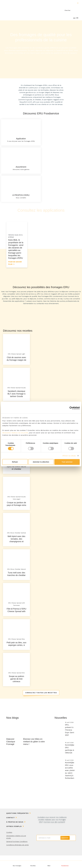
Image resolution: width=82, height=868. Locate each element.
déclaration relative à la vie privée (15, 433)
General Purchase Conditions (17, 854)
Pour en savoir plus (15, 275)
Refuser (15, 462)
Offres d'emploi (14, 839)
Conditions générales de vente (17, 857)
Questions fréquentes (17, 826)
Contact (10, 830)
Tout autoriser (67, 462)
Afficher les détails (69, 456)
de (74, 18)
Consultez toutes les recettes (41, 705)
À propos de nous (15, 835)
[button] (49, 864)
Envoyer (65, 850)
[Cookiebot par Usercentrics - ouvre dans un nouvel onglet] (71, 408)
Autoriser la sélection (41, 462)
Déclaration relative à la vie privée (16, 849)
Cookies (9, 845)
